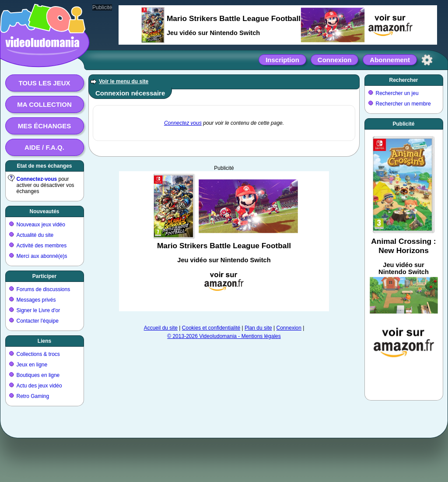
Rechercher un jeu (397, 93)
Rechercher (403, 80)
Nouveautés (44, 211)
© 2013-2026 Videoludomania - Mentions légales (224, 336)
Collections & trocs (38, 354)
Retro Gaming (33, 396)
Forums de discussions (44, 289)
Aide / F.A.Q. (44, 147)
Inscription (282, 60)
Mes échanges (45, 126)
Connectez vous (183, 123)
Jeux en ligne (32, 365)
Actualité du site (35, 235)
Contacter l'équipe (38, 321)
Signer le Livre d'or (38, 310)
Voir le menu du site (124, 81)
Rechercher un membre (403, 104)
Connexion (335, 60)
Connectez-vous (37, 179)
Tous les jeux (44, 83)
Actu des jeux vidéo (39, 386)
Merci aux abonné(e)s (42, 256)
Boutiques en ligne (38, 375)
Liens (44, 341)
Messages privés (36, 300)
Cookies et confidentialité (211, 328)
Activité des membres (42, 246)
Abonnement (390, 60)
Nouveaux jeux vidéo (41, 225)
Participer (44, 276)
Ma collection (44, 104)
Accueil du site (161, 328)
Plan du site (258, 328)
